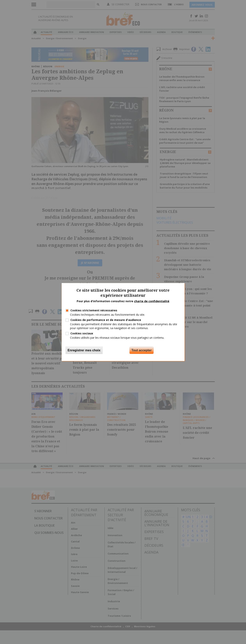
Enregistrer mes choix (84, 350)
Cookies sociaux (82, 333)
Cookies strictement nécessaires (94, 310)
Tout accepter (142, 350)
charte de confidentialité (152, 301)
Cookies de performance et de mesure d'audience (106, 320)
